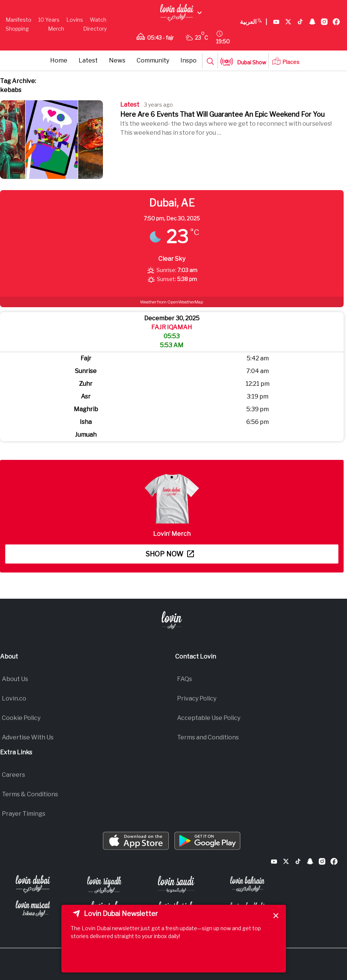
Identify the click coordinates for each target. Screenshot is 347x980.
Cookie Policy (21, 718)
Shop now (170, 554)
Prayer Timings (24, 814)
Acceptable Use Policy (209, 718)
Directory (95, 29)
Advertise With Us (28, 737)
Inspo (188, 60)
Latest (88, 60)
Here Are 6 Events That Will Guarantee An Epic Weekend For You (222, 114)
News (117, 60)
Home (59, 60)
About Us (15, 679)
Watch (98, 20)
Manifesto (19, 20)
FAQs (185, 679)
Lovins (75, 20)
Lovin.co (14, 698)
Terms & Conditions (30, 794)
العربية (254, 22)
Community (153, 60)
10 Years (49, 20)
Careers (13, 775)
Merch (56, 29)
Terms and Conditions (208, 737)
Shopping (17, 29)
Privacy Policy (197, 698)
